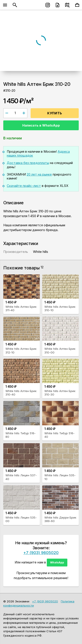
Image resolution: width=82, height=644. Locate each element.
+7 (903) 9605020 (41, 553)
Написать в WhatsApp (41, 125)
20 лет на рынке (39, 174)
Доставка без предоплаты (28, 163)
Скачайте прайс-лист (24, 186)
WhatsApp (57, 562)
